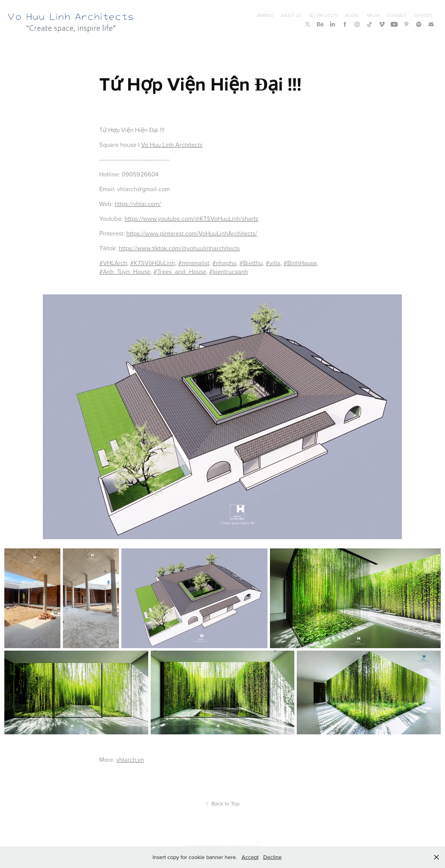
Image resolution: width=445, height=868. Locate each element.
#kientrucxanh (229, 271)
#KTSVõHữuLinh (153, 263)
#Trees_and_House (180, 271)
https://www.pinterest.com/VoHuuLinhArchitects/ (192, 233)
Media (373, 15)
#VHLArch (113, 263)
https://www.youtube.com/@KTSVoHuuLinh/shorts (191, 218)
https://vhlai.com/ (138, 204)
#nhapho (224, 263)
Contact (397, 15)
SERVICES (423, 15)
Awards (265, 15)
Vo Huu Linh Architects (172, 145)
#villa (273, 263)
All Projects (323, 15)
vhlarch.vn (130, 759)
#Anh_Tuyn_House (125, 271)
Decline (272, 857)
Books (352, 15)
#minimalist (194, 263)
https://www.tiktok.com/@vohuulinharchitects (179, 248)
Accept (250, 857)
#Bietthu (251, 263)
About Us (291, 15)
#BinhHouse (300, 263)
